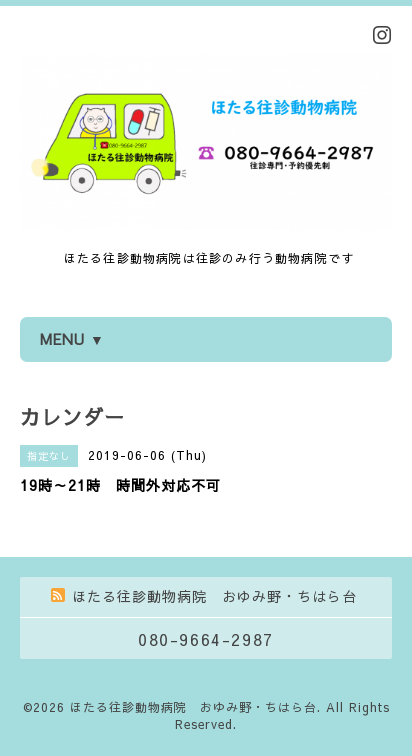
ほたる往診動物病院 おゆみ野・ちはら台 (193, 707)
